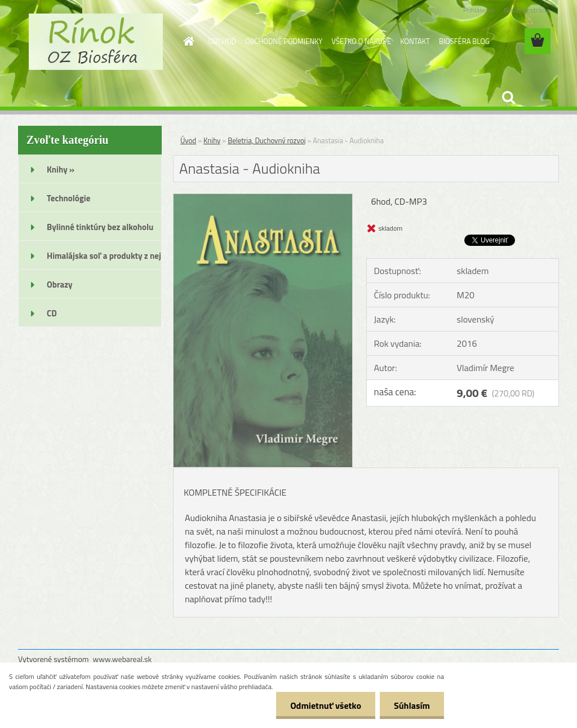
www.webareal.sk (123, 659)
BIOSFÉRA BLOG (464, 41)
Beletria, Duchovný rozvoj (267, 140)
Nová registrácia (527, 10)
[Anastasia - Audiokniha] (263, 198)
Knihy (212, 140)
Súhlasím (412, 705)
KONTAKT (415, 41)
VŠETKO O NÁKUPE (361, 41)
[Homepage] (187, 41)
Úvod (188, 140)
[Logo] (96, 42)
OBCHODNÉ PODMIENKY (284, 41)
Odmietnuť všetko (326, 705)
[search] (508, 98)
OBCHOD (222, 41)
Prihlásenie (479, 10)
